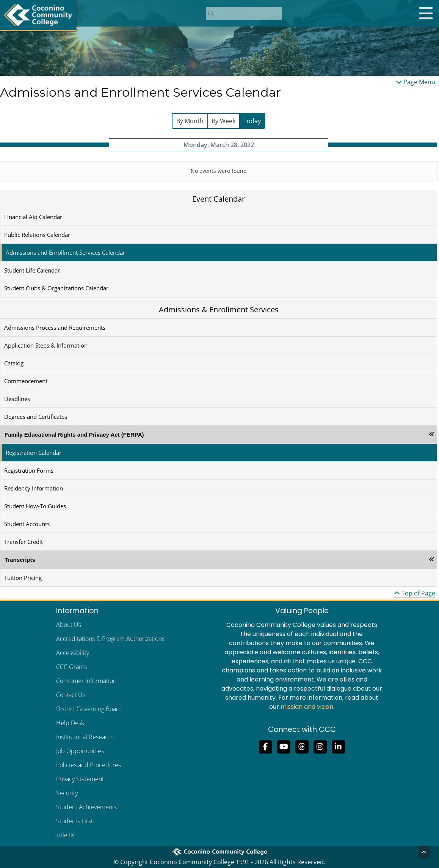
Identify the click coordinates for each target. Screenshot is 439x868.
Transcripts (20, 560)
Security (67, 793)
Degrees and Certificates (36, 417)
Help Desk (70, 723)
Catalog (14, 363)
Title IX (65, 835)
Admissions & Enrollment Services (219, 309)
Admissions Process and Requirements (55, 327)
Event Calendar (219, 199)
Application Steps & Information (46, 345)
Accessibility (73, 653)
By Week (223, 121)
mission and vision (307, 707)
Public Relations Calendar (37, 235)
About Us (69, 625)
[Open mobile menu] (426, 13)
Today (252, 121)
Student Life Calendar (32, 270)
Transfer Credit (24, 542)
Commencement (26, 381)
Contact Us (71, 695)
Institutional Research (85, 737)
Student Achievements (86, 807)
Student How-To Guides (35, 506)
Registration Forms (29, 470)
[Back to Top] (424, 852)
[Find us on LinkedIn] (338, 746)
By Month (190, 121)
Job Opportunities (80, 751)
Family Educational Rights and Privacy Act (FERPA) (74, 435)
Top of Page (415, 593)
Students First (74, 821)
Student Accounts (27, 524)
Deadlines (17, 399)
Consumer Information (86, 681)
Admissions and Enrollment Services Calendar (65, 252)
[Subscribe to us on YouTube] (284, 746)
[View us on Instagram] (320, 746)
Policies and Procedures (89, 765)
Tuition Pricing (23, 578)
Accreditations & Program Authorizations (110, 639)
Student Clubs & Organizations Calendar (56, 288)
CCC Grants (71, 667)
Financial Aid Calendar (33, 217)
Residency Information (34, 488)
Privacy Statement (80, 779)
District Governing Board (89, 709)
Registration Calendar (34, 453)
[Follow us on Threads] (302, 746)
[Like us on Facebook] (265, 746)
